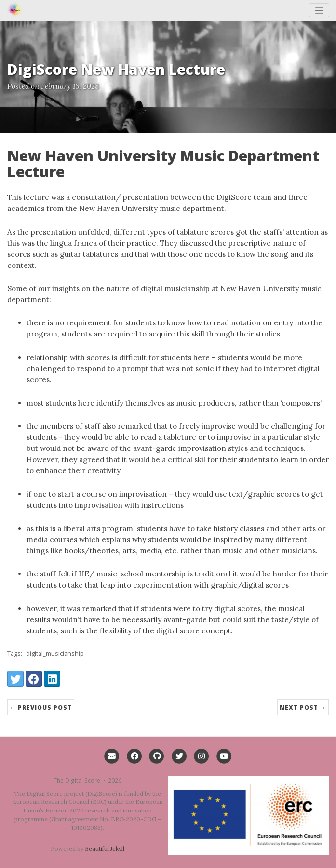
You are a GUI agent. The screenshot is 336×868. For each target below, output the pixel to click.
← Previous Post (41, 707)
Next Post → (303, 707)
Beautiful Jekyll (105, 848)
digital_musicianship (55, 653)
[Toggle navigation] (319, 10)
